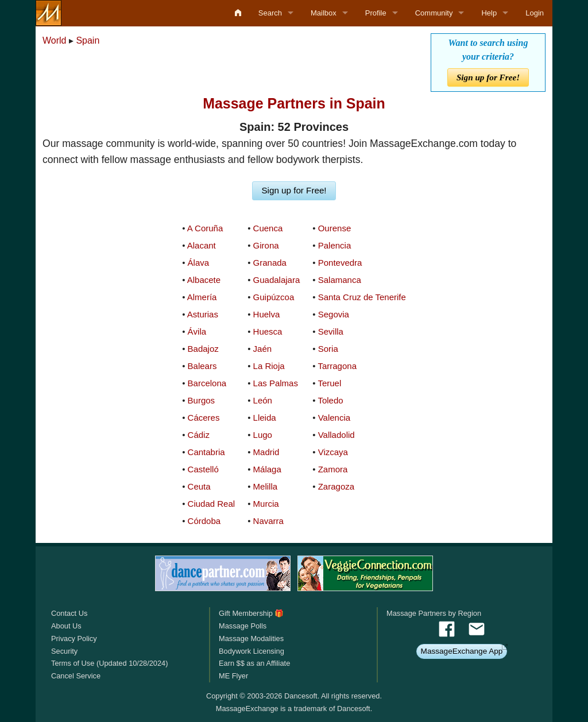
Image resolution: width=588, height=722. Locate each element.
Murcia (266, 504)
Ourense (335, 228)
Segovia (334, 314)
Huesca (268, 331)
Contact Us (69, 613)
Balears (202, 366)
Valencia (334, 418)
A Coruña (205, 228)
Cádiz (199, 435)
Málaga (267, 469)
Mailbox (324, 13)
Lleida (265, 418)
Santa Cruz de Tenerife (362, 297)
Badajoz (203, 349)
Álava (199, 263)
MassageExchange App (462, 651)
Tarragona (337, 366)
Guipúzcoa (274, 297)
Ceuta (199, 486)
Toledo (330, 400)
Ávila (197, 331)
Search (270, 13)
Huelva (267, 314)
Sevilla (331, 331)
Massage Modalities (251, 638)
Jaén (263, 349)
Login (535, 13)
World (55, 40)
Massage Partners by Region (434, 613)
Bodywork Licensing (252, 651)
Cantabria (206, 452)
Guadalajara (277, 280)
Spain (88, 40)
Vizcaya (333, 452)
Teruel (329, 383)
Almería (202, 297)
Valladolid (336, 435)
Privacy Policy (74, 638)
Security (64, 651)
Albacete (204, 280)
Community (434, 13)
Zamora (333, 469)
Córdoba (204, 521)
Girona (266, 245)
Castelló (203, 469)
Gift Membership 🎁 (251, 613)
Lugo (263, 435)
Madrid (266, 452)
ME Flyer (233, 676)
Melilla (266, 486)
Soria (328, 349)
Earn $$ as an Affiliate (254, 663)
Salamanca (340, 280)
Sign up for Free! (488, 77)
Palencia (335, 245)
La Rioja (269, 366)
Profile (376, 13)
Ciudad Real (212, 504)
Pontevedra (340, 263)
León (263, 400)
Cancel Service (76, 676)
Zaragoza (336, 486)
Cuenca (268, 228)
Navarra (268, 521)
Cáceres (204, 418)
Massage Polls (243, 626)
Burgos (202, 400)
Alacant (202, 245)
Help (489, 13)
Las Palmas (276, 383)
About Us (66, 626)
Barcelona (207, 383)
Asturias (203, 314)
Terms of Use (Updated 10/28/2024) (109, 663)
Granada (270, 263)
